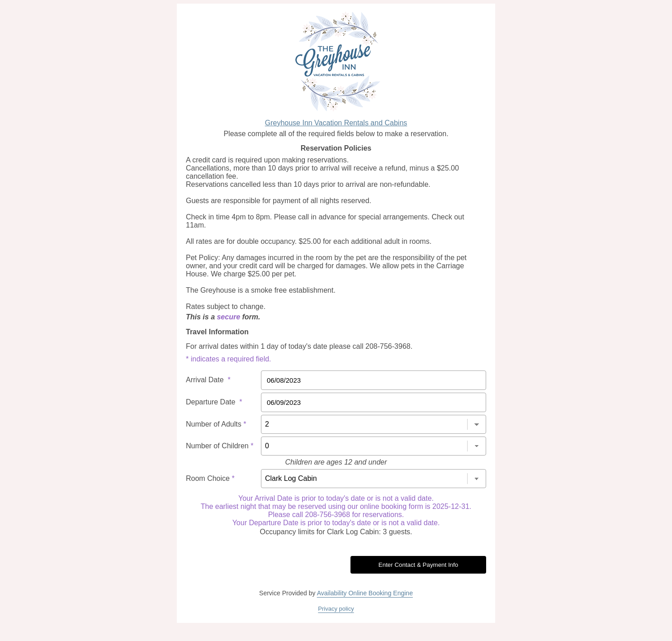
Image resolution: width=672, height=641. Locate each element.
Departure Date (214, 402)
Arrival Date (208, 380)
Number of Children (220, 446)
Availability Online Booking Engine (365, 593)
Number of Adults (216, 424)
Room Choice (210, 478)
